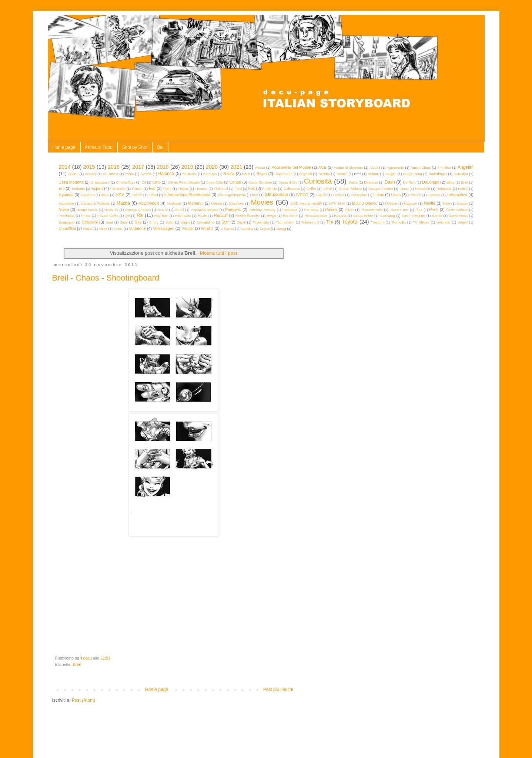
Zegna (265, 229)
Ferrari (137, 189)
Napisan (410, 203)
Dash (390, 182)
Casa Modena (71, 182)
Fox (252, 188)
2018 (163, 167)
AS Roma (111, 174)
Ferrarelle (118, 189)
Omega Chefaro (138, 210)
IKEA (120, 195)
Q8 (128, 216)
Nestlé (430, 203)
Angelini (466, 167)
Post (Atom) (83, 700)
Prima (86, 216)
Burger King (413, 174)
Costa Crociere (260, 182)
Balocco (166, 174)
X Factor (227, 229)
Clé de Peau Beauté (184, 182)
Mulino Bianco (365, 203)
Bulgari (391, 174)
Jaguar (321, 195)
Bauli (246, 174)
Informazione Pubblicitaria (187, 195)
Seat (109, 222)
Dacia (353, 182)
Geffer (311, 189)
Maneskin (66, 203)
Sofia (170, 222)
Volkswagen (164, 228)
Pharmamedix (372, 210)
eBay (451, 182)
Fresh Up (270, 189)
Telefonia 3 (310, 222)
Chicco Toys (126, 182)
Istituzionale (276, 195)
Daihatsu (371, 182)
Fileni (167, 189)
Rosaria (340, 216)
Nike (446, 203)
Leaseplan (359, 195)
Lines (396, 195)
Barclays (210, 174)
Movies (262, 202)
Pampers (233, 209)
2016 (114, 167)
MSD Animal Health (306, 203)
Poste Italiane (457, 210)
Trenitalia (399, 222)
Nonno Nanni (87, 210)
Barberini (189, 174)
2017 (138, 167)
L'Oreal (339, 195)
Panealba (290, 210)
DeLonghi (431, 182)
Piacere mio (399, 210)
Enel (464, 182)
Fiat (152, 188)
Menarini (196, 203)
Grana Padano (350, 189)
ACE (322, 167)
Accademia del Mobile (291, 167)
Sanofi (437, 216)
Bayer (262, 174)
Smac (154, 222)
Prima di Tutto (99, 147)
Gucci (404, 189)
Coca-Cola (215, 182)
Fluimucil (221, 189)
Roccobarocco (316, 216)
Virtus (118, 229)
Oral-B (163, 210)
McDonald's (149, 203)
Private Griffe (108, 216)
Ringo (272, 216)
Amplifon (444, 167)
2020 (212, 167)
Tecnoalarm (285, 222)
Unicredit (444, 222)
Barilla (229, 174)
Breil (77, 664)
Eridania (78, 189)
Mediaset (174, 203)
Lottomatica (457, 195)
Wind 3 (207, 228)
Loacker (434, 195)
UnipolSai (67, 228)
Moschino (236, 203)
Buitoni (373, 174)
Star (225, 222)
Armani (90, 174)
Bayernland (283, 174)
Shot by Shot (135, 147)
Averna (146, 174)
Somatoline (205, 222)
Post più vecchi (278, 690)
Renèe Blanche (248, 216)
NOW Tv (111, 210)
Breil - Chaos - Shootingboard (106, 278)
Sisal (124, 222)
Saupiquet (67, 222)
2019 (187, 167)
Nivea (64, 209)
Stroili (241, 222)
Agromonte (395, 167)
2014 (65, 167)
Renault (221, 215)
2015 (89, 167)
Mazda (123, 203)
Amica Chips (421, 167)
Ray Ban (161, 216)
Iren (255, 195)
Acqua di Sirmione (349, 167)
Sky (138, 222)
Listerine (415, 195)
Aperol (73, 174)
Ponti (434, 209)
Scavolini (90, 222)
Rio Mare (290, 216)
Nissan (462, 203)
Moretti (216, 203)
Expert (97, 188)
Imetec (137, 195)
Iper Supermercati (231, 195)
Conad (235, 182)
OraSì (179, 210)
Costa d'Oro (288, 182)
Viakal (88, 229)
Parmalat (311, 210)
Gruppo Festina (381, 189)
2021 (236, 167)
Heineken (423, 189)
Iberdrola (87, 195)
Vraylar (188, 228)
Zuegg (281, 229)
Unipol (463, 222)
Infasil (153, 195)
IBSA (105, 195)
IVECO (302, 195)
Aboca (260, 167)
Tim (330, 222)
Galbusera (292, 189)
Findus (183, 189)
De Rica (409, 182)
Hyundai (66, 195)
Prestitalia (67, 216)
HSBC (463, 189)
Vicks (103, 229)
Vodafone (137, 228)
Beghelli (305, 174)
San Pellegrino (413, 216)
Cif (144, 182)
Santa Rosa (459, 216)
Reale (202, 216)
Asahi (129, 174)
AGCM (375, 167)
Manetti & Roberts (95, 203)
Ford (238, 189)
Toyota (349, 222)
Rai (140, 215)
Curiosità (318, 181)
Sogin (185, 222)
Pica (419, 210)
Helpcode (444, 189)
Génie (328, 189)
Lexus (379, 195)
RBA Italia (183, 216)
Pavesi (331, 209)
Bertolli (342, 174)
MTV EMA (337, 203)
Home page (64, 147)
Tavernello (261, 222)
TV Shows (421, 222)
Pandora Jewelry (262, 210)
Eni (62, 188)
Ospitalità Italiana (204, 210)
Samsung (387, 216)
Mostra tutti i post (218, 253)
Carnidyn (461, 174)
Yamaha (247, 229)
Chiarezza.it (100, 182)
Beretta (324, 174)
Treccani (377, 222)
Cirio (157, 182)
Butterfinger (438, 174)
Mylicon (391, 203)
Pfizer (350, 210)
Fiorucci (201, 189)
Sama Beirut (363, 216)
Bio (160, 147)
